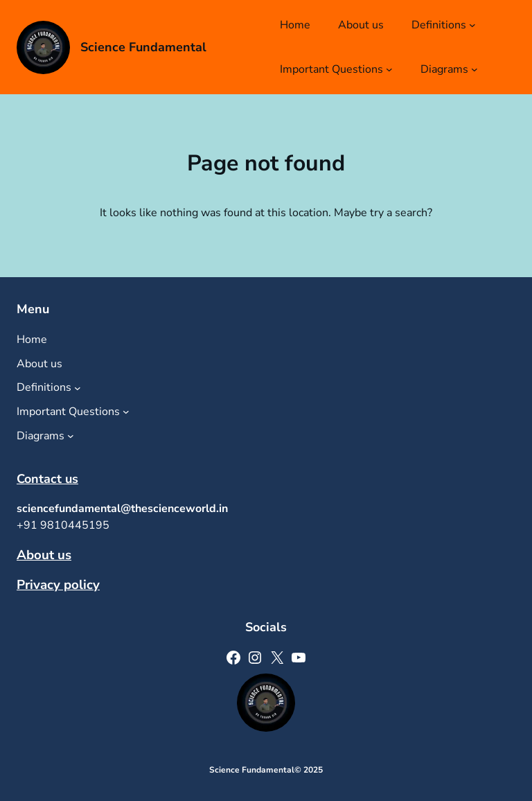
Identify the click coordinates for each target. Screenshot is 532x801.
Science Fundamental (143, 47)
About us (44, 555)
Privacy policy (58, 585)
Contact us (47, 479)
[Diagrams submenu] (475, 69)
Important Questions (331, 69)
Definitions (439, 25)
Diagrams (444, 69)
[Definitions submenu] (472, 25)
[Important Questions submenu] (389, 69)
